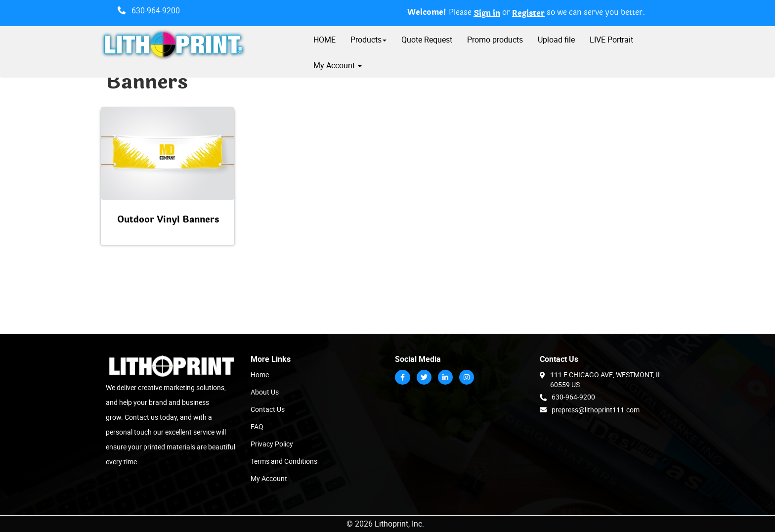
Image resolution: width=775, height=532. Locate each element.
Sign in (487, 13)
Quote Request (427, 40)
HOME (324, 40)
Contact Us (268, 409)
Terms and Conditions (284, 461)
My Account (269, 478)
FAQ (257, 426)
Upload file (556, 40)
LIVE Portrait (611, 40)
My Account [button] (338, 65)
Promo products (495, 40)
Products (368, 40)
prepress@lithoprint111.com (590, 409)
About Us (265, 392)
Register (528, 13)
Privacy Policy (272, 444)
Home (260, 375)
